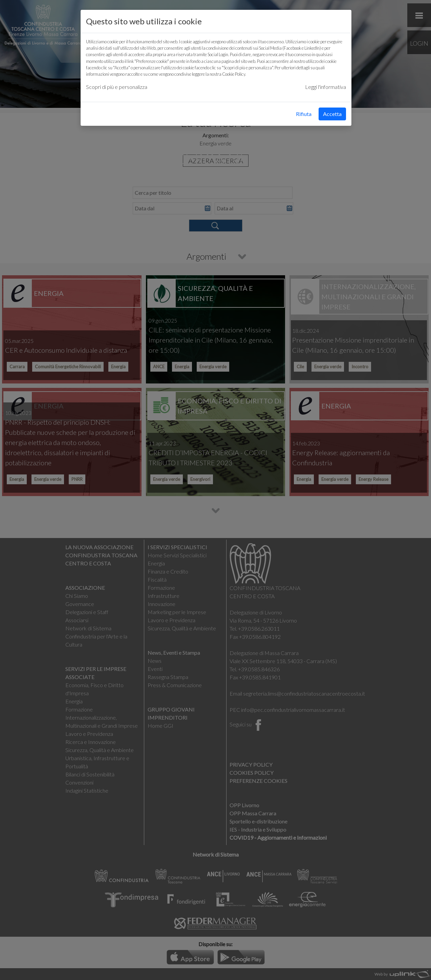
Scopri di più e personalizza (117, 87)
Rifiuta (304, 114)
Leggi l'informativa (326, 87)
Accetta (332, 114)
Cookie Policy (234, 74)
